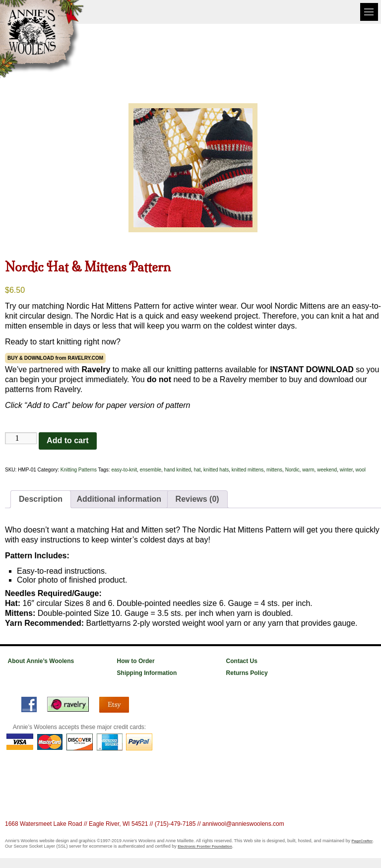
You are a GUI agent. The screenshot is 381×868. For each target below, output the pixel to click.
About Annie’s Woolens (41, 661)
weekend (327, 470)
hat (197, 470)
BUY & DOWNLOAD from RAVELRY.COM (55, 358)
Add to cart (67, 440)
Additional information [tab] (119, 499)
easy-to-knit (124, 470)
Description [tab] (41, 499)
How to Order (136, 661)
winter (346, 470)
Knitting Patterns (79, 470)
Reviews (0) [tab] (197, 499)
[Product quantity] (21, 438)
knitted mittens (248, 470)
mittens (274, 470)
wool (360, 470)
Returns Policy (247, 673)
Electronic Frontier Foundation (205, 846)
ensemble (151, 470)
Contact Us (242, 661)
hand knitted (178, 470)
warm (308, 470)
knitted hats (216, 470)
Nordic (292, 470)
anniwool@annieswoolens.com (243, 824)
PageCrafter (362, 841)
